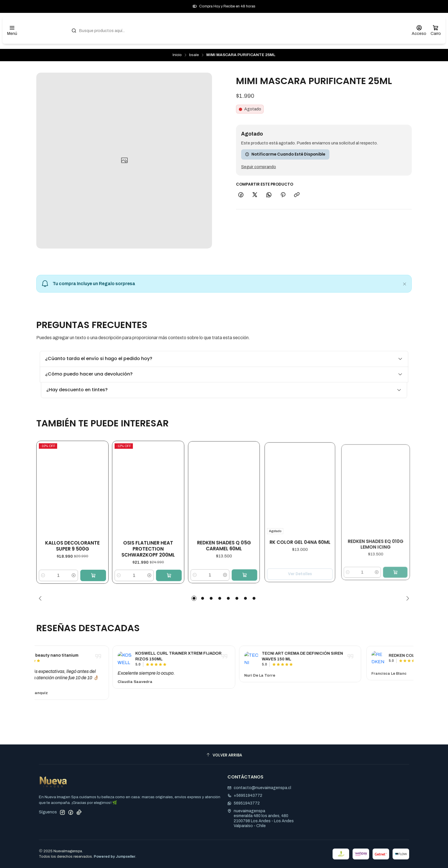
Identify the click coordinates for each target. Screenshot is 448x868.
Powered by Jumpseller (115, 857)
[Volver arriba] (224, 755)
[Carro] (436, 30)
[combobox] (235, 30)
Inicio (177, 55)
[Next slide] (407, 598)
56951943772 (244, 803)
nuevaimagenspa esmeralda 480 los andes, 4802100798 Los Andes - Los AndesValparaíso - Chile (261, 819)
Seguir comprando (259, 167)
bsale (194, 55)
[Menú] (12, 30)
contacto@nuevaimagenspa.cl (259, 788)
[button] (194, 598)
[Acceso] (419, 30)
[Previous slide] (41, 598)
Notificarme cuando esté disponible (285, 154)
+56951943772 (245, 795)
